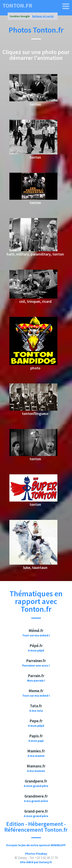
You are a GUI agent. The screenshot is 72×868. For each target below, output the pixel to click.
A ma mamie (36, 756)
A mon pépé (36, 650)
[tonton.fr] (66, 6)
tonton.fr (17, 5)
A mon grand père (36, 786)
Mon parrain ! (36, 680)
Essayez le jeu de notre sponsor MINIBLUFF (36, 845)
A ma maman (36, 771)
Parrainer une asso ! (36, 665)
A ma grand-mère (36, 801)
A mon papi (36, 741)
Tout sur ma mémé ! (36, 635)
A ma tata (36, 711)
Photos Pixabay (36, 854)
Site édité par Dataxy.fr (36, 862)
